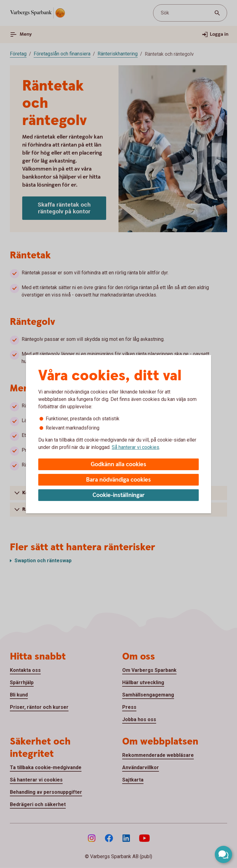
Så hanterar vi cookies (135, 447)
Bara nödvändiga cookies (118, 480)
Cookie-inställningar (119, 495)
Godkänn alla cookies (118, 464)
